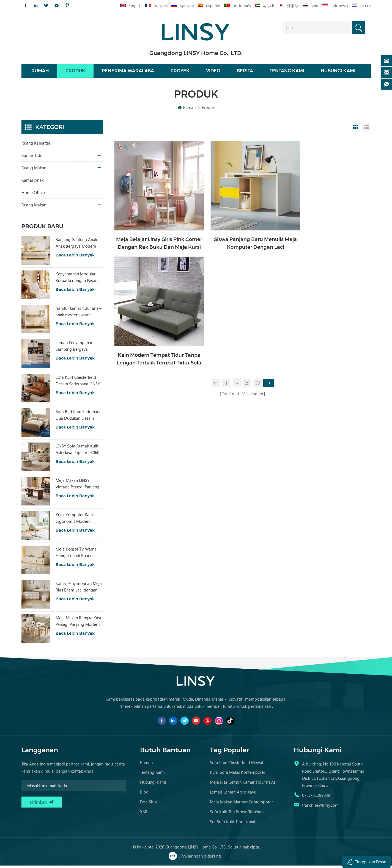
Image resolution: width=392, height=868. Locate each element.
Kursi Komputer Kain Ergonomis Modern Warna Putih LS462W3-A (78, 521)
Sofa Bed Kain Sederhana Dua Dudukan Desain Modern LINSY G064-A (79, 418)
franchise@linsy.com (320, 808)
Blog (144, 794)
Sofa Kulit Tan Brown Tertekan (237, 814)
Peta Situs (149, 804)
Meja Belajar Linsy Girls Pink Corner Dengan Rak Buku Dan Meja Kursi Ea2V (154, 237)
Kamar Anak (32, 183)
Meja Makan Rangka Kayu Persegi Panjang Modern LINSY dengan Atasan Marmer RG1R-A (79, 624)
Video (213, 72)
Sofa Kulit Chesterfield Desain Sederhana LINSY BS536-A (78, 383)
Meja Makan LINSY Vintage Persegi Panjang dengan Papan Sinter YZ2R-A (77, 486)
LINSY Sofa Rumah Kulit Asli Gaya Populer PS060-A (78, 452)
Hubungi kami (338, 72)
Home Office (33, 195)
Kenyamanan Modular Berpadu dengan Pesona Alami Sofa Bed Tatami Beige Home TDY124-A (78, 280)
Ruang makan (34, 170)
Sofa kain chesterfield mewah (237, 765)
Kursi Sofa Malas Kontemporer (238, 775)
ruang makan (34, 207)
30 (258, 260)
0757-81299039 (316, 798)
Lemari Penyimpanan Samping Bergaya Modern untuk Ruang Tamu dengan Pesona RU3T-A (75, 349)
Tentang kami (287, 72)
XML (144, 814)
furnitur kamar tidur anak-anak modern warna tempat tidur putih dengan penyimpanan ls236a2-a (79, 314)
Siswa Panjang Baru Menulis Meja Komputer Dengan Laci (242, 236)
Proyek (180, 72)
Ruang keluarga (36, 145)
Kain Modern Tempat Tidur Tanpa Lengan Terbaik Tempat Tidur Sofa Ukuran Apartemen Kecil (328, 237)
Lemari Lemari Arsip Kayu (233, 794)
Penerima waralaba (128, 72)
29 (247, 260)
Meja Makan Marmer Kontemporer (241, 804)
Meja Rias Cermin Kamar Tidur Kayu (242, 784)
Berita (245, 72)
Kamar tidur (33, 158)
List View (366, 130)
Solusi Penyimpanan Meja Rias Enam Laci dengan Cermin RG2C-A (79, 589)
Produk (75, 72)
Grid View (356, 130)
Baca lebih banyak (75, 257)
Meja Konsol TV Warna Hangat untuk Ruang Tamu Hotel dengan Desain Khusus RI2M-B (76, 555)
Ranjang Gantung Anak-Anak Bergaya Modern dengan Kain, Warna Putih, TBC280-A (79, 245)
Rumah (40, 72)
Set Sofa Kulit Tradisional (233, 824)
